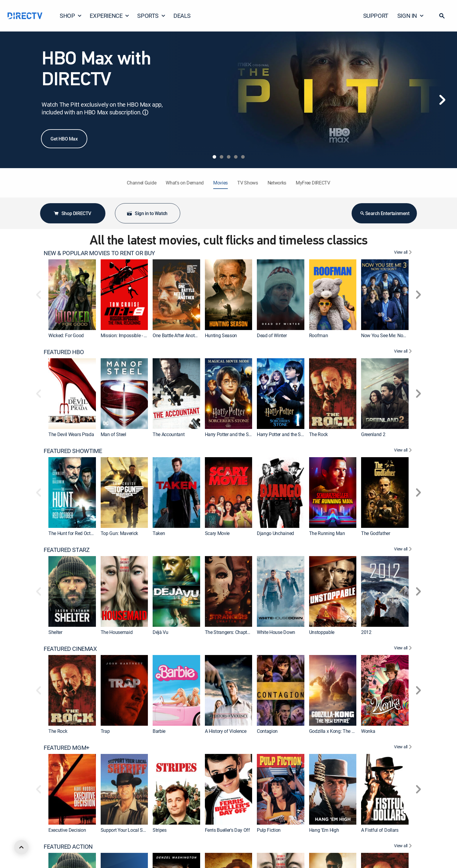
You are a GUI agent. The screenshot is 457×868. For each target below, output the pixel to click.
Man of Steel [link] (113, 434)
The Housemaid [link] (117, 632)
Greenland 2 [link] (373, 434)
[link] (72, 295)
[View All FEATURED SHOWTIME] (404, 451)
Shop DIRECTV (72, 213)
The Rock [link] (318, 434)
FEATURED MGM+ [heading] (67, 748)
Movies (220, 183)
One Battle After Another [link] (177, 335)
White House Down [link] (276, 632)
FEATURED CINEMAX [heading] (70, 649)
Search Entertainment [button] (384, 213)
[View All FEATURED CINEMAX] (404, 649)
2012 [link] (366, 632)
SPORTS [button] (151, 16)
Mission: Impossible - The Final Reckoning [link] (143, 335)
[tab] (214, 157)
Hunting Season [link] (221, 335)
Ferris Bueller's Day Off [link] (227, 830)
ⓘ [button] (145, 112)
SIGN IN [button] (411, 16)
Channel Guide (141, 183)
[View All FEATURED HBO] (404, 352)
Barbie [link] (159, 731)
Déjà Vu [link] (160, 632)
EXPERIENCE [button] (110, 16)
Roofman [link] (319, 335)
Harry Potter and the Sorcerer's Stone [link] (293, 434)
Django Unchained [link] (275, 533)
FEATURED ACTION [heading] (68, 847)
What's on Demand (185, 183)
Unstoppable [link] (322, 632)
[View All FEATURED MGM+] (404, 748)
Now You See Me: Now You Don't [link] (394, 335)
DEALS (182, 16)
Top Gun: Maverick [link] (120, 533)
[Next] (442, 100)
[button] (442, 16)
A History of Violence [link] (226, 731)
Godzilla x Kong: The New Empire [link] (342, 731)
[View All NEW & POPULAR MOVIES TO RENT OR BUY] (404, 253)
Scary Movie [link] (217, 533)
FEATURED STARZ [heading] (67, 550)
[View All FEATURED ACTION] (404, 847)
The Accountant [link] (169, 434)
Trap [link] (105, 731)
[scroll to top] (21, 847)
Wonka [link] (368, 731)
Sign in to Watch (147, 213)
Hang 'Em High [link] (324, 830)
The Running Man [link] (327, 533)
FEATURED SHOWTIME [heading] (73, 451)
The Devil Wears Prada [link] (71, 434)
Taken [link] (159, 533)
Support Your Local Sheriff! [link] (128, 830)
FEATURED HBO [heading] (64, 352)
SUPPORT (376, 16)
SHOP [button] (71, 16)
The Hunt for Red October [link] (74, 533)
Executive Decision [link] (67, 830)
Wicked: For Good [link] (66, 335)
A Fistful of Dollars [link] (380, 830)
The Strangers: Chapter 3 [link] (230, 632)
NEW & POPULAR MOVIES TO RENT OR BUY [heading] (99, 253)
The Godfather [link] (376, 533)
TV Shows (248, 183)
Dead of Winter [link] (272, 335)
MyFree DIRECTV (313, 183)
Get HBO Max (64, 139)
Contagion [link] (267, 731)
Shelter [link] (55, 632)
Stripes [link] (160, 830)
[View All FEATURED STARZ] (404, 550)
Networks (277, 183)
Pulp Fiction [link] (269, 830)
